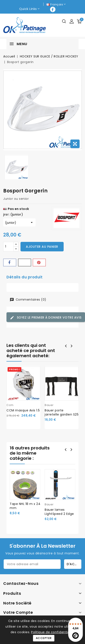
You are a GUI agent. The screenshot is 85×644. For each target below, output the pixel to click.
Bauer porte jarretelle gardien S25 (62, 412)
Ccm (10, 405)
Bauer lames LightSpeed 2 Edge (59, 512)
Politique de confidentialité (53, 632)
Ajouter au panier (42, 247)
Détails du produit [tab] (24, 277)
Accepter (44, 638)
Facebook (53, 9)
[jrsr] (19, 222)
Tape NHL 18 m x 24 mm (25, 506)
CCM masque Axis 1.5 (23, 410)
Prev (66, 450)
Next (72, 450)
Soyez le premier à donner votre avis (46, 318)
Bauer (49, 405)
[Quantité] (8, 247)
